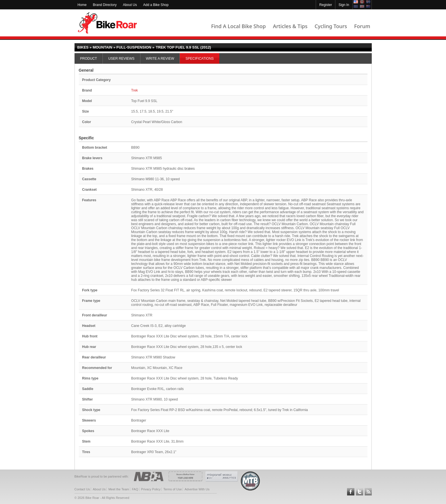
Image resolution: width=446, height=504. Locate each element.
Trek (135, 90)
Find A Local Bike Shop (238, 26)
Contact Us (82, 489)
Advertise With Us (197, 489)
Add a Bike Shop (156, 5)
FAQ (135, 489)
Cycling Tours (331, 26)
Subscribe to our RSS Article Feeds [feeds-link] (368, 492)
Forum (362, 26)
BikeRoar (107, 23)
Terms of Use (173, 489)
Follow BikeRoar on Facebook (351, 492)
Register (326, 5)
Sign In (344, 5)
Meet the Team (119, 489)
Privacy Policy (151, 489)
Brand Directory (105, 5)
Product (89, 59)
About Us (130, 5)
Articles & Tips (290, 26)
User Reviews (121, 59)
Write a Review (160, 59)
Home (82, 5)
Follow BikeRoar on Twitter (360, 492)
